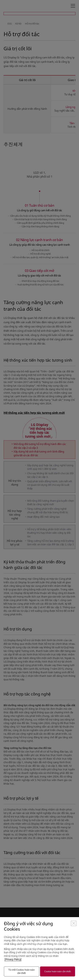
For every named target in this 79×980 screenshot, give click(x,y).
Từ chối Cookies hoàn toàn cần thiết (22, 971)
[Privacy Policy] (13, 959)
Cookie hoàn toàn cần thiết (58, 971)
